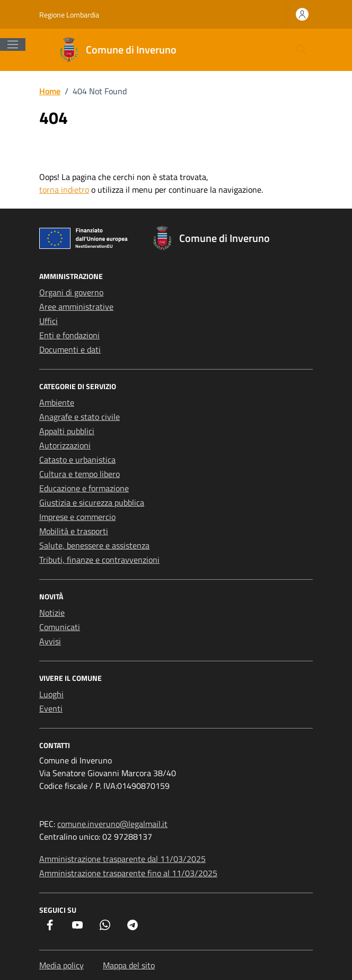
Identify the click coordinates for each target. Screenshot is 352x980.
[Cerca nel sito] (301, 50)
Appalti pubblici (67, 431)
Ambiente (57, 402)
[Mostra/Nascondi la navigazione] (13, 44)
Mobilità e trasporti (74, 531)
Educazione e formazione (84, 488)
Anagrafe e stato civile (80, 417)
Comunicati (60, 627)
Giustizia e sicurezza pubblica (92, 502)
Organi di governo (71, 292)
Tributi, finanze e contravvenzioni (99, 560)
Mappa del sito (129, 965)
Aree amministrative (76, 307)
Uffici (49, 321)
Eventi (51, 708)
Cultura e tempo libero (80, 474)
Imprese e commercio (77, 517)
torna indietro (64, 190)
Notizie (52, 613)
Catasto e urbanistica (77, 460)
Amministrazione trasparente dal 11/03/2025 (122, 859)
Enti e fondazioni (69, 335)
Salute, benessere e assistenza (94, 545)
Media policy (61, 965)
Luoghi (51, 694)
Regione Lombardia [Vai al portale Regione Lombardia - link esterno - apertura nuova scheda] (69, 15)
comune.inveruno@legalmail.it (112, 824)
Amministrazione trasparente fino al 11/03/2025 (128, 873)
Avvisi (50, 641)
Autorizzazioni (65, 445)
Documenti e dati (70, 349)
